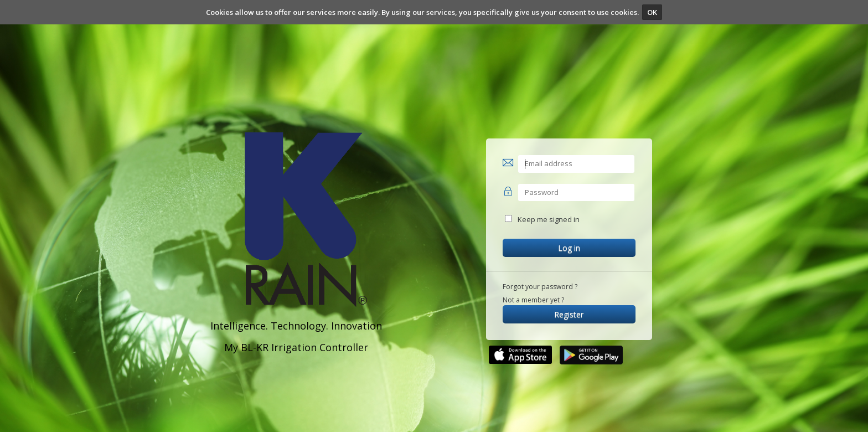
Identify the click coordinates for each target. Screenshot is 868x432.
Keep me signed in (549, 219)
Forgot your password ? (540, 287)
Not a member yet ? (533, 300)
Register (569, 314)
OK (652, 12)
